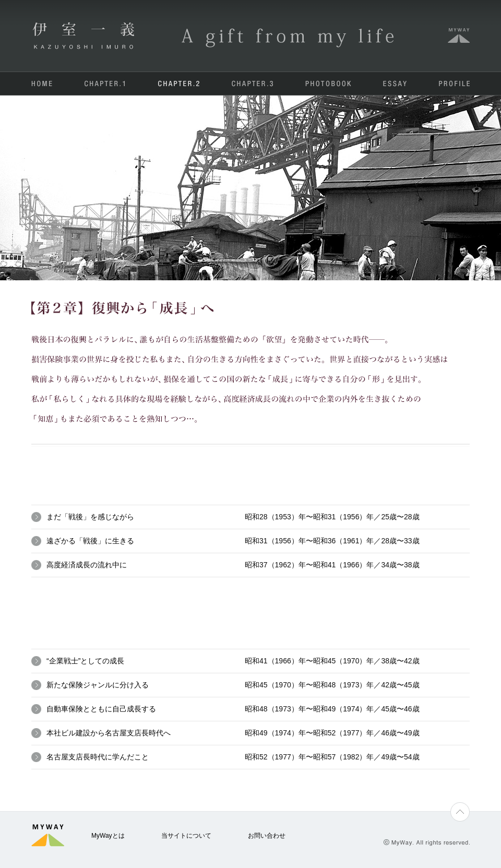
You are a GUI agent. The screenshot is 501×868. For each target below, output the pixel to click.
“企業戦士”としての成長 (85, 661)
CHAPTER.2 (179, 84)
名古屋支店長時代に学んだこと (98, 757)
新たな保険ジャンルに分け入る (98, 685)
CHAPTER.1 (106, 84)
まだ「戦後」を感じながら (90, 517)
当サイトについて (186, 836)
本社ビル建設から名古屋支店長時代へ (109, 733)
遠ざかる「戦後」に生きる (90, 541)
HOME (42, 84)
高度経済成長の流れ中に (87, 565)
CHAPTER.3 (252, 84)
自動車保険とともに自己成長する (101, 709)
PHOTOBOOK (327, 84)
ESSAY (394, 84)
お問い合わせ (267, 836)
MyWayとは (108, 836)
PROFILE (454, 84)
